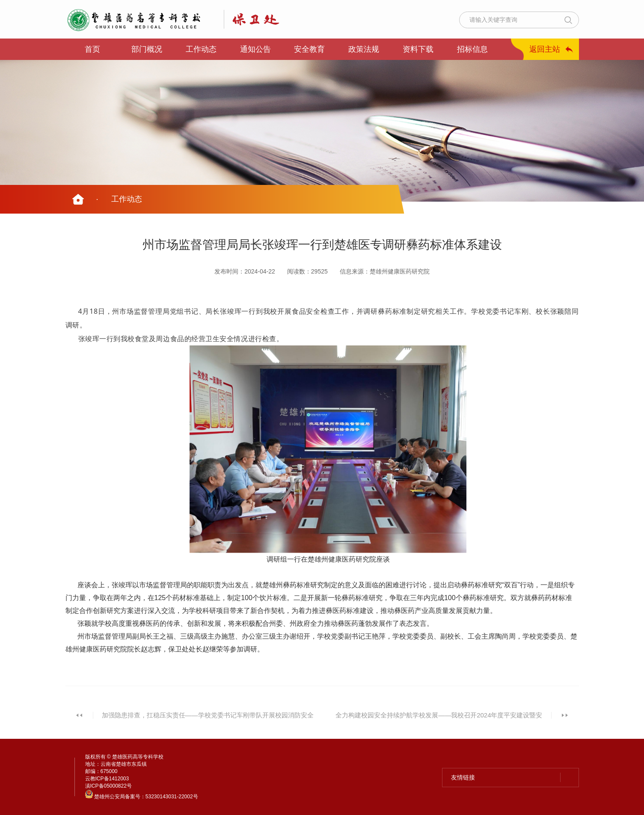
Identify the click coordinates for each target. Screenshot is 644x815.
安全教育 (309, 49)
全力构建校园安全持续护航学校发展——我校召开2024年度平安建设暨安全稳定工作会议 (439, 720)
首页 (92, 49)
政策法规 (364, 49)
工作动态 (201, 49)
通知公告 (255, 49)
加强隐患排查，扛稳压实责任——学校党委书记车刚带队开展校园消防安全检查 (208, 720)
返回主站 (545, 49)
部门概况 (147, 49)
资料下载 (418, 49)
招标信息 (472, 49)
